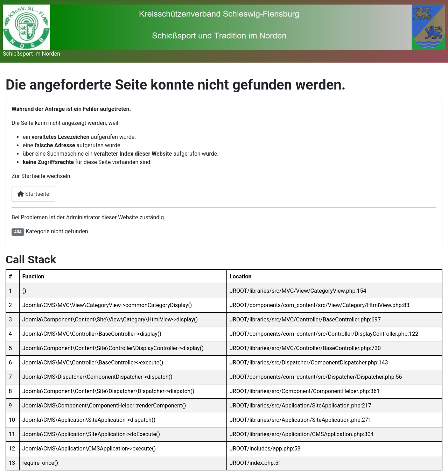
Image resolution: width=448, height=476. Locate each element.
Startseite (33, 194)
